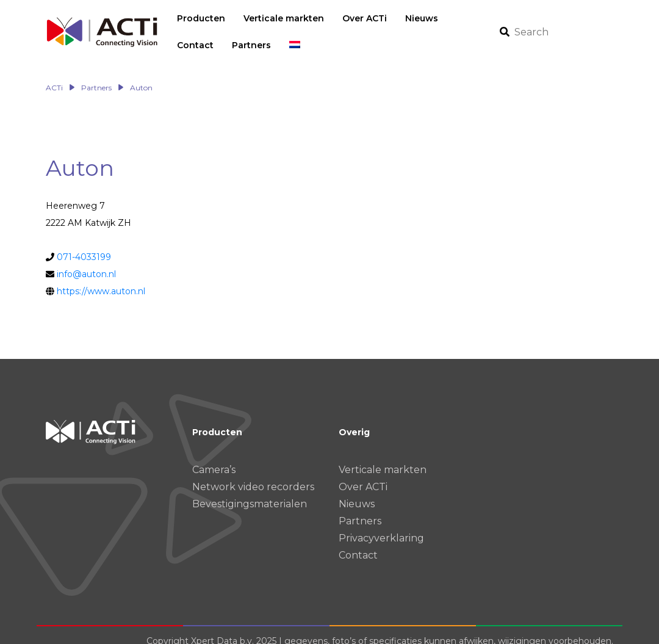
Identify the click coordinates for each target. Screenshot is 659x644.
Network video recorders (253, 474)
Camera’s (214, 457)
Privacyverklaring (381, 525)
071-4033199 (84, 244)
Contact (358, 542)
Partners (360, 508)
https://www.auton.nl (101, 278)
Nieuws (357, 491)
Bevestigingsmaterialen (250, 491)
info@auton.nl (86, 261)
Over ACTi (363, 474)
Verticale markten (383, 457)
